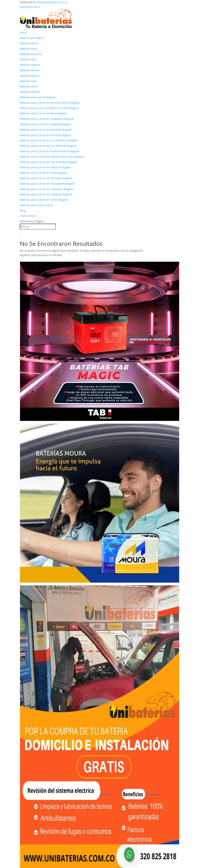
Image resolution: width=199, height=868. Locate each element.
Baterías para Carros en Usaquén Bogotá (46, 194)
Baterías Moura (30, 76)
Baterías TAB (28, 81)
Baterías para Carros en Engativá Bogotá (45, 124)
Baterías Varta (29, 86)
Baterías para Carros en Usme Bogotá (44, 200)
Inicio (23, 32)
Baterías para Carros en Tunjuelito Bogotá (46, 189)
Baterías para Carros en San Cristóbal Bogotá (48, 162)
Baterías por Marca (32, 38)
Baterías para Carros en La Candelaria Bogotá (49, 140)
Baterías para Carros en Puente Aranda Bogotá (49, 151)
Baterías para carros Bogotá (37, 97)
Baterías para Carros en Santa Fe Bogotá (45, 167)
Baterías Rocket (30, 70)
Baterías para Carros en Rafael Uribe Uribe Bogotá (52, 157)
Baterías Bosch (29, 43)
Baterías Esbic (29, 49)
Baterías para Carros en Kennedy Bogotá (45, 135)
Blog (23, 211)
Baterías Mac (28, 59)
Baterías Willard (30, 92)
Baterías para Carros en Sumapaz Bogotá (46, 178)
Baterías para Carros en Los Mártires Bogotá (48, 146)
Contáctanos (28, 216)
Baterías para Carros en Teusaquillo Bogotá (47, 184)
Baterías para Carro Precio (36, 205)
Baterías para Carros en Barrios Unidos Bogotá (49, 108)
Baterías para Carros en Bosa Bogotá (43, 113)
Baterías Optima (30, 65)
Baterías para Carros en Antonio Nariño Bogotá (50, 103)
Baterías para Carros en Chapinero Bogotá (47, 119)
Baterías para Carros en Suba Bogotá (43, 173)
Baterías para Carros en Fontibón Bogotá (46, 130)
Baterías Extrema (31, 54)
